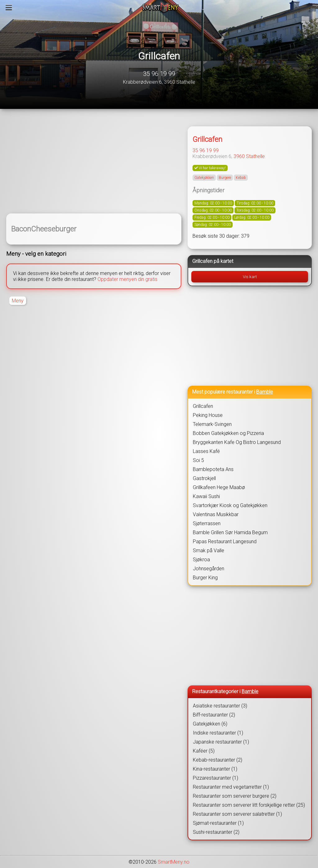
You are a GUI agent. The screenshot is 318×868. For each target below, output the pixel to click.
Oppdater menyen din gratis (127, 279)
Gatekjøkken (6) (210, 724)
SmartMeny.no (174, 862)
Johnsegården (209, 569)
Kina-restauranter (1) (215, 769)
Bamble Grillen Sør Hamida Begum (230, 532)
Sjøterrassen (207, 523)
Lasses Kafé (206, 451)
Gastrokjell (204, 478)
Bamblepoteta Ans (213, 469)
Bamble (265, 392)
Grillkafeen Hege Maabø (219, 487)
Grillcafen (159, 56)
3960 (239, 156)
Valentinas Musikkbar (216, 514)
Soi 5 (198, 460)
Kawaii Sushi (206, 496)
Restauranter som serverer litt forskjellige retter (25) (249, 805)
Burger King (205, 578)
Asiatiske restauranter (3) (220, 706)
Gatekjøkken (204, 178)
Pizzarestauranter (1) (216, 778)
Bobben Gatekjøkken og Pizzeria (228, 433)
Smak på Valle (209, 551)
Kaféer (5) (204, 751)
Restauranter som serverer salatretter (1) (237, 814)
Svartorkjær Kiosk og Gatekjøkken (230, 505)
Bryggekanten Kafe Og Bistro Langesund (237, 442)
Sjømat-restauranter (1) (218, 823)
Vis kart (250, 277)
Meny (18, 301)
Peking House (208, 415)
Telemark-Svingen (212, 424)
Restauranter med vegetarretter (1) (231, 787)
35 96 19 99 (159, 74)
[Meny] (9, 7)
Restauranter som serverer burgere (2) (235, 796)
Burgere (225, 178)
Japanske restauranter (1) (221, 742)
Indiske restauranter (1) (218, 733)
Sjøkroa (201, 560)
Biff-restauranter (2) (214, 715)
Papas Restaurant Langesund (225, 541)
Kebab (241, 178)
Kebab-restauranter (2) (218, 760)
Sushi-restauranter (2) (216, 832)
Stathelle (255, 156)
